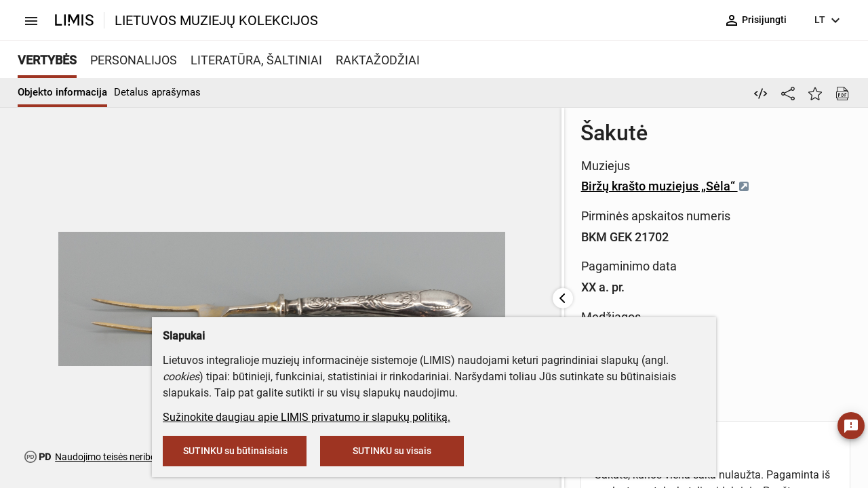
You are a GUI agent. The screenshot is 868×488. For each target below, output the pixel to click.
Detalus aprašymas (157, 92)
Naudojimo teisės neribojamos (118, 457)
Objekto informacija (62, 92)
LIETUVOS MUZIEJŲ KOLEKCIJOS (216, 20)
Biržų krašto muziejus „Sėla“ (436, 186)
